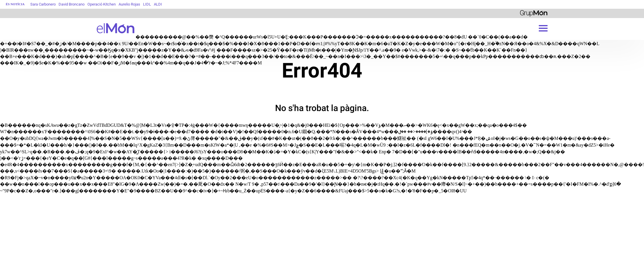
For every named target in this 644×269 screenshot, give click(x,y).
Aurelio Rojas (129, 4)
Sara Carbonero (43, 4)
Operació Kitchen (102, 4)
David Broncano (72, 4)
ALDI (158, 4)
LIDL (147, 4)
